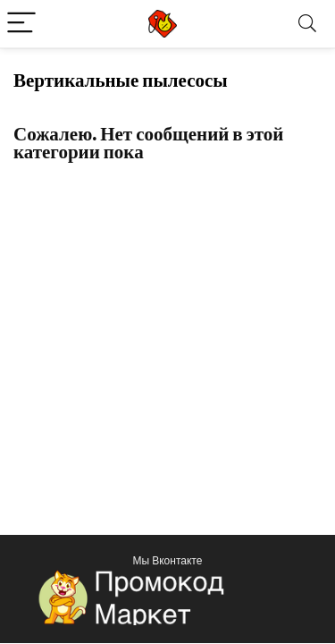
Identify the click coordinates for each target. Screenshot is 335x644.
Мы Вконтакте (168, 560)
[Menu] (21, 24)
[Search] (307, 24)
